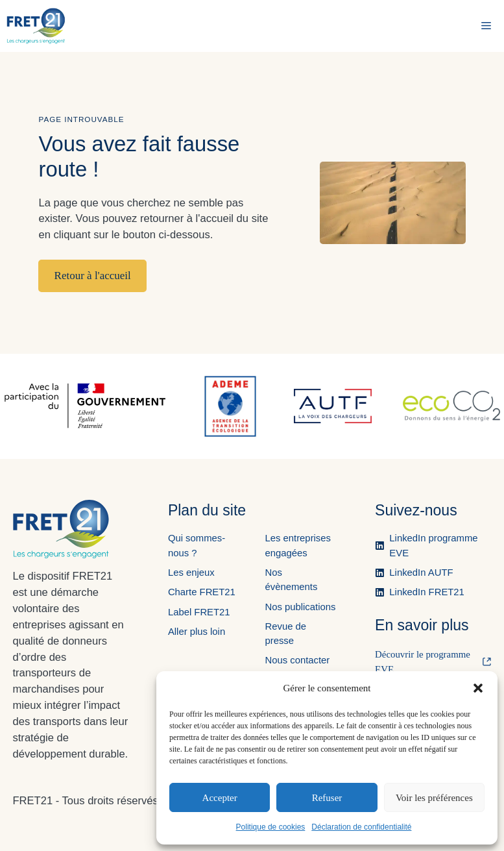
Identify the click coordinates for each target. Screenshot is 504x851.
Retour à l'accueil (93, 276)
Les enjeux (191, 573)
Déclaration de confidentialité (361, 827)
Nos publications (300, 607)
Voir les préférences (434, 798)
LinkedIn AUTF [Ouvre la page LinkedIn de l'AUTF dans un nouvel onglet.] (421, 573)
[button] (478, 688)
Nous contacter (297, 660)
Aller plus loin (197, 632)
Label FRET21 (199, 612)
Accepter (220, 798)
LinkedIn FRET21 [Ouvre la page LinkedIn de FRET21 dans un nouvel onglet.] (427, 592)
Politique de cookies (271, 827)
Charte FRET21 (202, 592)
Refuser (327, 798)
